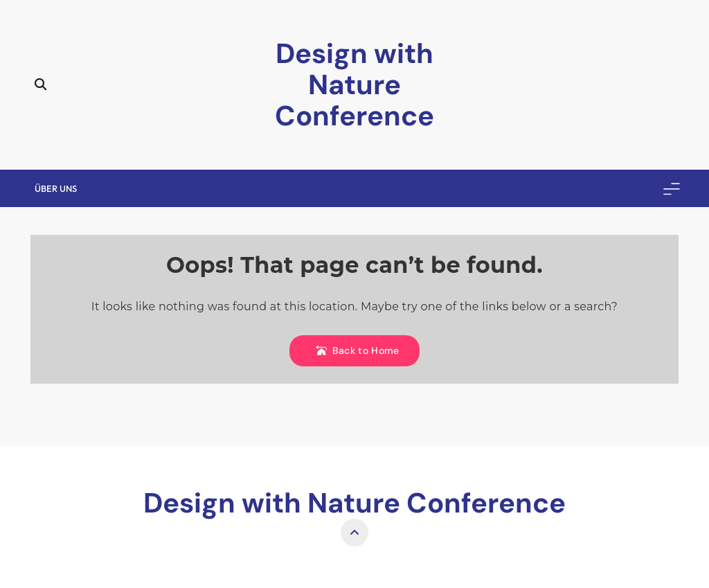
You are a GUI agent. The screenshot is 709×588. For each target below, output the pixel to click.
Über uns (56, 188)
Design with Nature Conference (354, 84)
